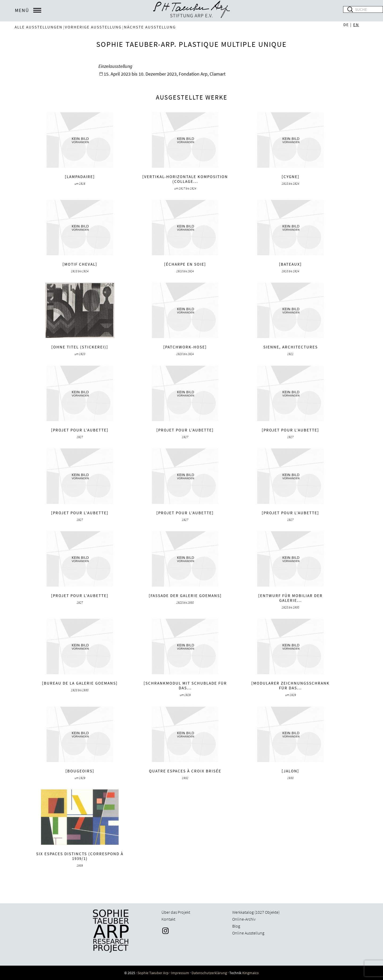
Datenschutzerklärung (209, 973)
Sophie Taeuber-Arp (191, 11)
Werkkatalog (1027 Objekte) (256, 912)
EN (356, 25)
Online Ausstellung (248, 933)
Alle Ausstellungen (39, 27)
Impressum (180, 973)
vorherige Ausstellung (93, 27)
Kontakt (168, 919)
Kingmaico (251, 973)
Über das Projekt (176, 912)
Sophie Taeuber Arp (153, 973)
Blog (236, 926)
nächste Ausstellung (150, 27)
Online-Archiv (244, 919)
